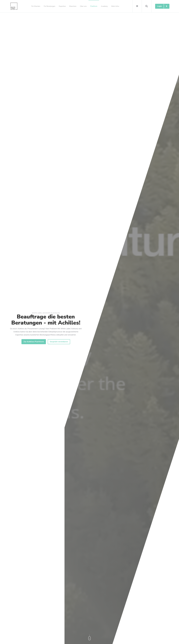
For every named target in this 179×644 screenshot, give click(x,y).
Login (163, 6)
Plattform (94, 6)
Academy (104, 6)
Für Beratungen (50, 6)
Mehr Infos (115, 6)
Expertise (62, 6)
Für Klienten (36, 6)
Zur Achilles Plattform (34, 342)
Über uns (83, 6)
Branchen (73, 6)
